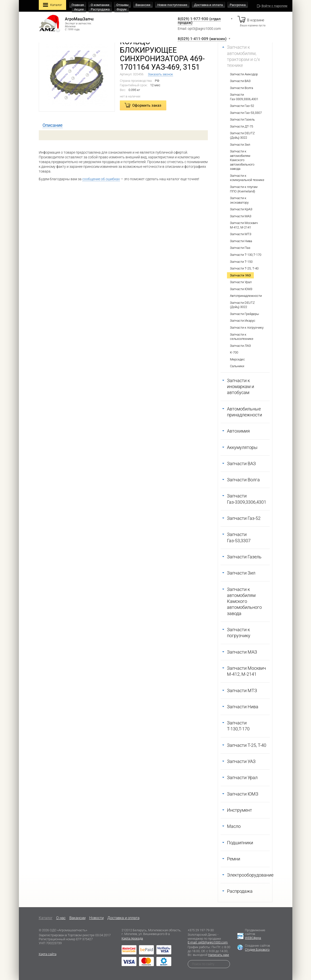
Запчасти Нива (241, 241)
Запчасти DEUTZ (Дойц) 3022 (242, 135)
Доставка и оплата (208, 5)
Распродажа (100, 9)
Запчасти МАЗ (241, 216)
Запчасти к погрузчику (247, 328)
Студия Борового (257, 950)
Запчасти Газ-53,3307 (246, 113)
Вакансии (143, 5)
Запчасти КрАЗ (241, 209)
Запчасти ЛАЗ (240, 346)
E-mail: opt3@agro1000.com (208, 942)
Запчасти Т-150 (241, 262)
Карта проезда (132, 938)
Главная (78, 5)
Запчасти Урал (241, 282)
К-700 (234, 352)
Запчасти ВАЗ (240, 81)
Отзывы (122, 5)
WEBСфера (253, 938)
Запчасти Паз (240, 248)
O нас (61, 918)
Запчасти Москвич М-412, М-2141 (244, 225)
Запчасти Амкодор (244, 74)
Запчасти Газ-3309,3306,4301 (244, 97)
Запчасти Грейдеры (244, 314)
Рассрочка (238, 5)
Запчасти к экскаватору (239, 200)
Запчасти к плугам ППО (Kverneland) (244, 189)
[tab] (53, 125)
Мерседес (237, 359)
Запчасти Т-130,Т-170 (246, 255)
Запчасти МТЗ (241, 234)
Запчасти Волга (242, 88)
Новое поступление (172, 5)
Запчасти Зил (240, 145)
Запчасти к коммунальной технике (247, 178)
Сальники (237, 366)
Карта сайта (48, 954)
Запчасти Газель (242, 119)
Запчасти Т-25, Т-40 (244, 268)
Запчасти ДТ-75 (242, 126)
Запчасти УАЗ (240, 275)
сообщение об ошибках (101, 179)
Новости (96, 918)
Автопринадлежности (246, 296)
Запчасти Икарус (243, 321)
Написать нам (219, 955)
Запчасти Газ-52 (242, 106)
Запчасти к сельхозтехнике (242, 337)
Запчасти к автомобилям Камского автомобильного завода (242, 160)
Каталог (52, 5)
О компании (100, 5)
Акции (79, 9)
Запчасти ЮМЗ (241, 289)
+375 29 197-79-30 (201, 930)
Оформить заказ (147, 105)
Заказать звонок (160, 74)
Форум (122, 9)
